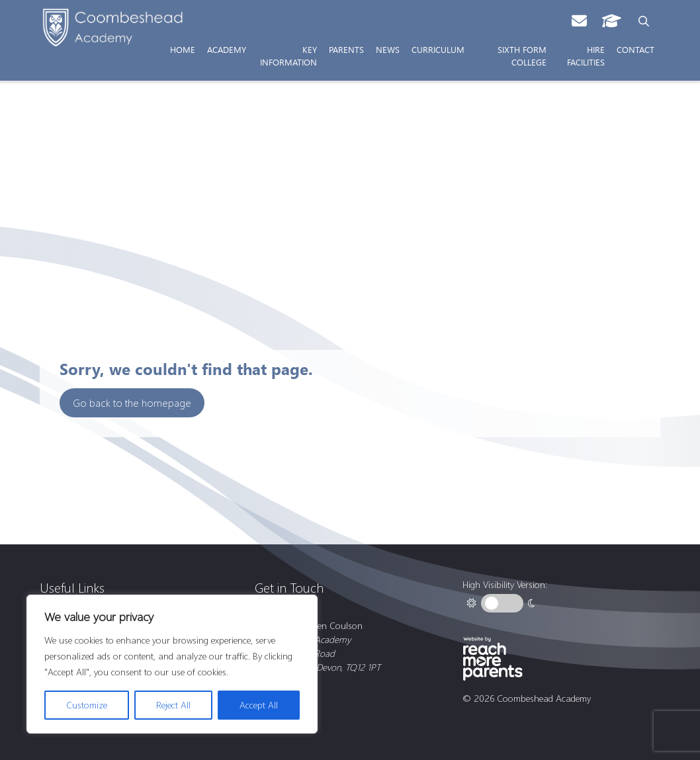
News (388, 49)
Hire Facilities (586, 56)
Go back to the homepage (132, 402)
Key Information (288, 56)
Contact (635, 49)
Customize (87, 705)
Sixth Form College (522, 56)
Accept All (259, 705)
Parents (346, 49)
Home (183, 49)
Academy (227, 49)
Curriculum (438, 49)
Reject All (173, 705)
